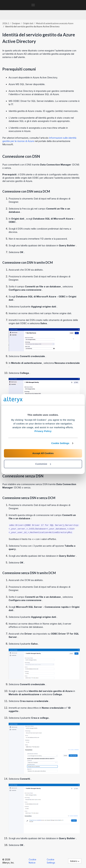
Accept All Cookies (43, 453)
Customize (43, 464)
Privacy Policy (43, 431)
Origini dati (28, 23)
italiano (75, 861)
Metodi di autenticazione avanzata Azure (55, 23)
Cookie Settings (60, 443)
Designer (16, 23)
